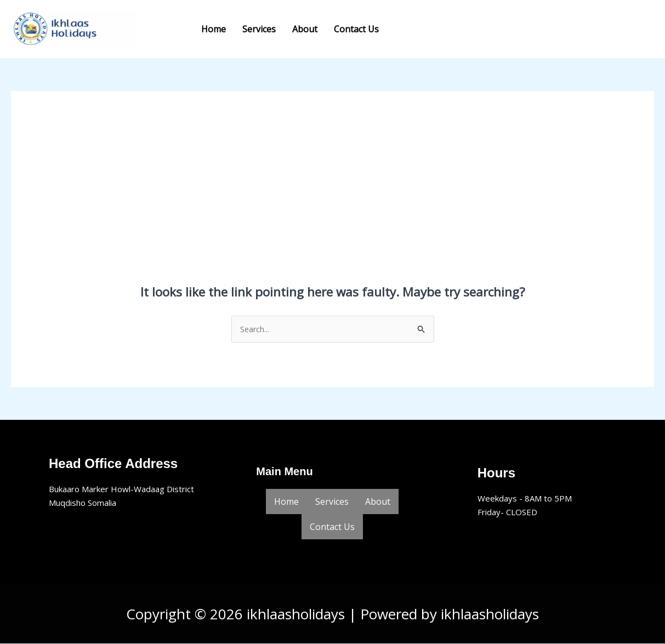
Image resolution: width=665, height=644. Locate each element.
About (305, 29)
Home (214, 29)
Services (259, 29)
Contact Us (356, 29)
